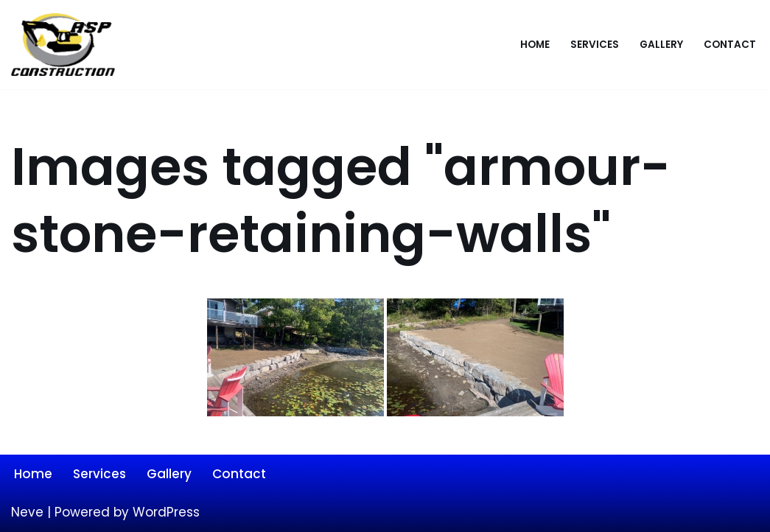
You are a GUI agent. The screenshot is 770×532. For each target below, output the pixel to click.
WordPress (166, 512)
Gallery (661, 45)
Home (535, 45)
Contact (730, 45)
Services (595, 45)
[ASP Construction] (67, 45)
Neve (27, 512)
